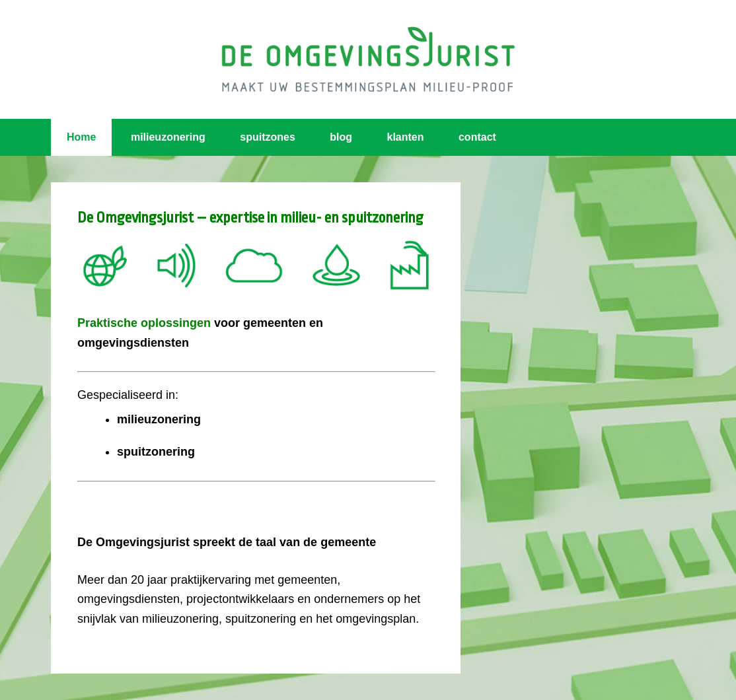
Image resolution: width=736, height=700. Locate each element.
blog (341, 137)
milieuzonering (168, 137)
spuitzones (268, 137)
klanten (406, 137)
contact (477, 137)
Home (81, 137)
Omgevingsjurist (368, 59)
